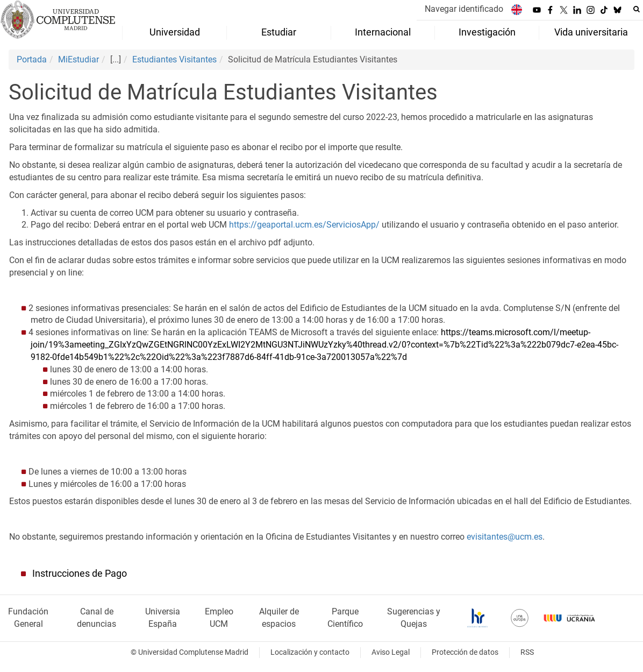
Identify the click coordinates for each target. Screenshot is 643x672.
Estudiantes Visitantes (174, 59)
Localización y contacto (310, 652)
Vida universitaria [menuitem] (591, 32)
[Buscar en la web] (637, 9)
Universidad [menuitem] (175, 32)
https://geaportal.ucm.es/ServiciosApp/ (304, 225)
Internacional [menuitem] (383, 32)
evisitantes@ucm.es (505, 537)
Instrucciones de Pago (80, 574)
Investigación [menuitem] (487, 32)
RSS (527, 652)
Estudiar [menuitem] (279, 32)
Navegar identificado (464, 9)
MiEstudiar (78, 59)
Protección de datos (465, 652)
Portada (32, 59)
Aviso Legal (391, 652)
